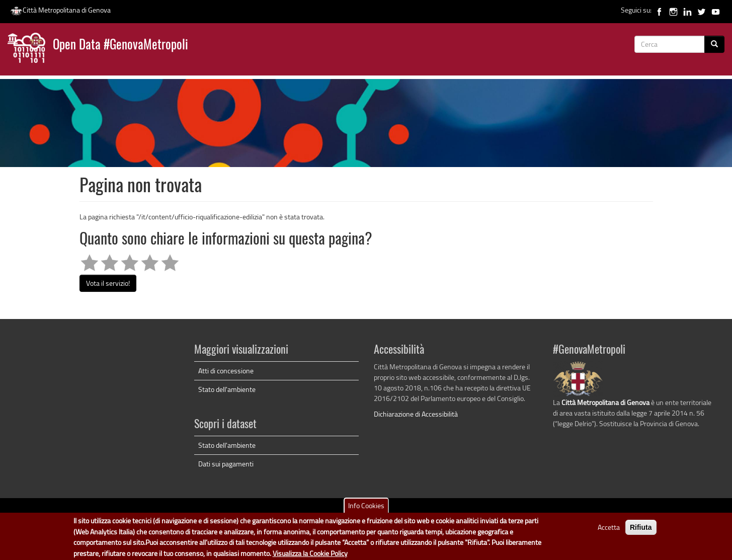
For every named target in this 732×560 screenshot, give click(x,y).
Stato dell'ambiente (227, 389)
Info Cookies (366, 509)
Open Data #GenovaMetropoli (120, 46)
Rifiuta (641, 531)
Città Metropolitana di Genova (60, 10)
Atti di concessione (226, 371)
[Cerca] (714, 44)
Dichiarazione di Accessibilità (416, 414)
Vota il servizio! (108, 283)
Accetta (609, 531)
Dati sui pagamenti (226, 464)
